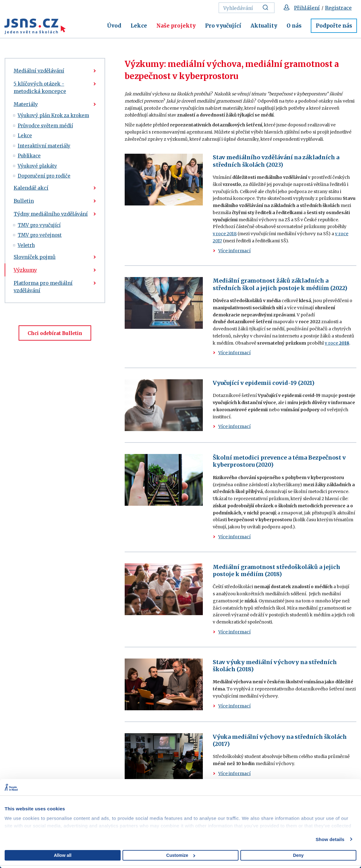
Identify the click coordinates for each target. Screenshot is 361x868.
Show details (330, 839)
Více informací (234, 251)
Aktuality (264, 26)
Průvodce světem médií (45, 126)
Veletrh (26, 245)
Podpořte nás (334, 26)
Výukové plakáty (37, 166)
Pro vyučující (223, 26)
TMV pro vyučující (39, 225)
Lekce (139, 26)
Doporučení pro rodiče (44, 176)
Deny (298, 855)
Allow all (63, 855)
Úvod (114, 26)
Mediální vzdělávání (39, 71)
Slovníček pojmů (35, 257)
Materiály (26, 104)
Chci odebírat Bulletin (55, 333)
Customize (181, 855)
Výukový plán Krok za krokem (53, 115)
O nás (294, 26)
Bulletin (24, 201)
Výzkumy (25, 270)
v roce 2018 (225, 234)
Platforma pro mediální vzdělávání (43, 287)
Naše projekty (176, 26)
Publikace (29, 156)
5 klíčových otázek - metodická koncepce (40, 87)
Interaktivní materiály (44, 146)
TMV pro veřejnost (40, 235)
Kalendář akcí (31, 188)
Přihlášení (307, 8)
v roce (337, 343)
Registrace (338, 8)
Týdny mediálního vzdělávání (51, 214)
